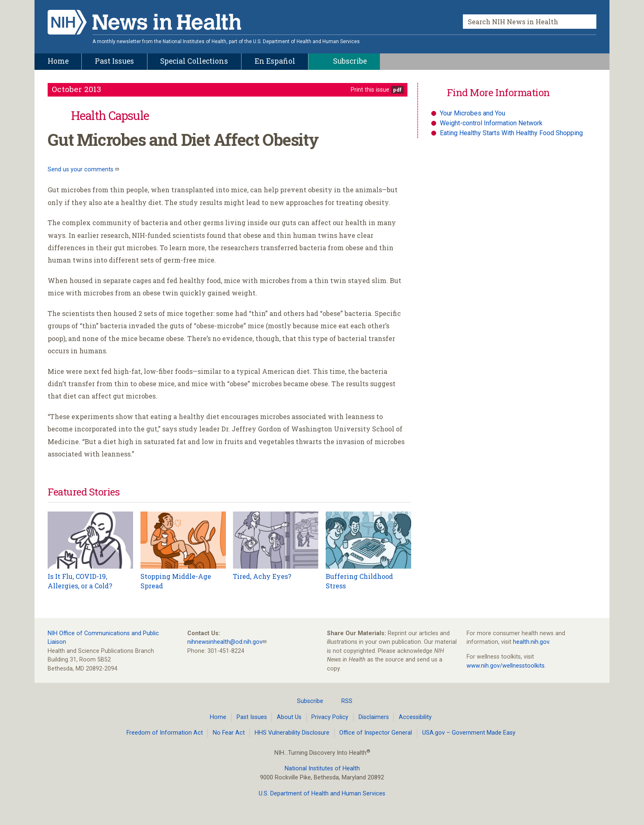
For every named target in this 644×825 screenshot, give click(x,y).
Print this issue (370, 90)
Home (218, 717)
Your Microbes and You (473, 113)
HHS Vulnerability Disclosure (292, 733)
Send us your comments (81, 169)
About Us (289, 717)
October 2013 (76, 89)
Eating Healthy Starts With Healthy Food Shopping (511, 133)
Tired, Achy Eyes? (262, 576)
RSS (342, 701)
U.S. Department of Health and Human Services (322, 794)
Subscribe (305, 701)
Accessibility (415, 717)
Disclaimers (374, 717)
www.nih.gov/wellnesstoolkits (506, 666)
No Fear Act (229, 733)
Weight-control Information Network (491, 123)
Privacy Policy (330, 717)
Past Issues (252, 717)
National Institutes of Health (322, 769)
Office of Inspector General (376, 733)
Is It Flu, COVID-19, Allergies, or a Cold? (80, 581)
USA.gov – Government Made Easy (469, 733)
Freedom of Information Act (165, 733)
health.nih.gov (531, 642)
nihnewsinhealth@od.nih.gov (225, 642)
